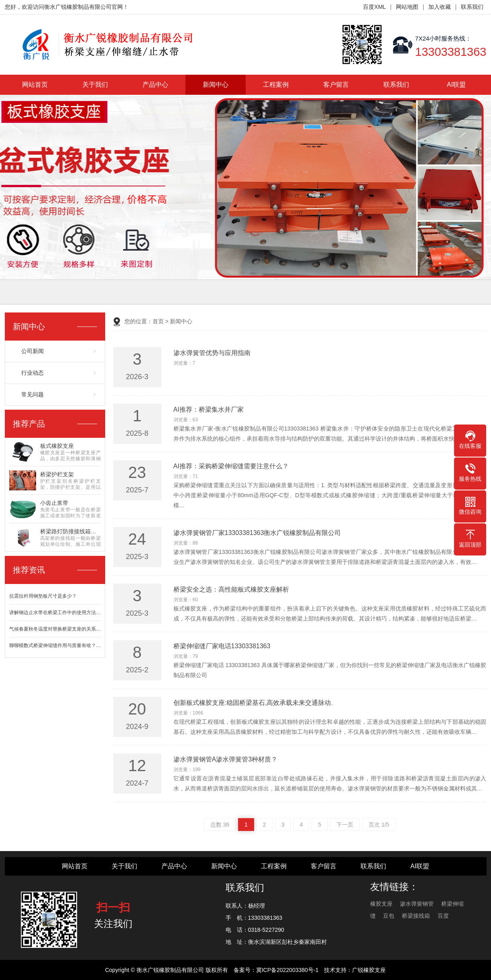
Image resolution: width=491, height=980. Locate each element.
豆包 (389, 916)
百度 (443, 916)
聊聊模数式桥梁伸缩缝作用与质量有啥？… (55, 645)
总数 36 (220, 825)
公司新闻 (33, 351)
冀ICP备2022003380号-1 (287, 970)
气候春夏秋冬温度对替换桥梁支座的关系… (55, 629)
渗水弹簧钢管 (417, 904)
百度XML (374, 7)
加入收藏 (440, 7)
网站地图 (407, 7)
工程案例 (276, 85)
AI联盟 (456, 85)
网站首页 (35, 85)
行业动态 (33, 373)
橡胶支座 (381, 904)
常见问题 (33, 394)
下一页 (345, 825)
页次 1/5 (379, 825)
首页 (158, 321)
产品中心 (155, 85)
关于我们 (95, 85)
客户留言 (336, 85)
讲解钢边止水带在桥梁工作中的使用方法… (55, 612)
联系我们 (472, 7)
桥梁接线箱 (416, 916)
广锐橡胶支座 (369, 970)
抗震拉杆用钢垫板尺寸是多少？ (43, 596)
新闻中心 (216, 85)
